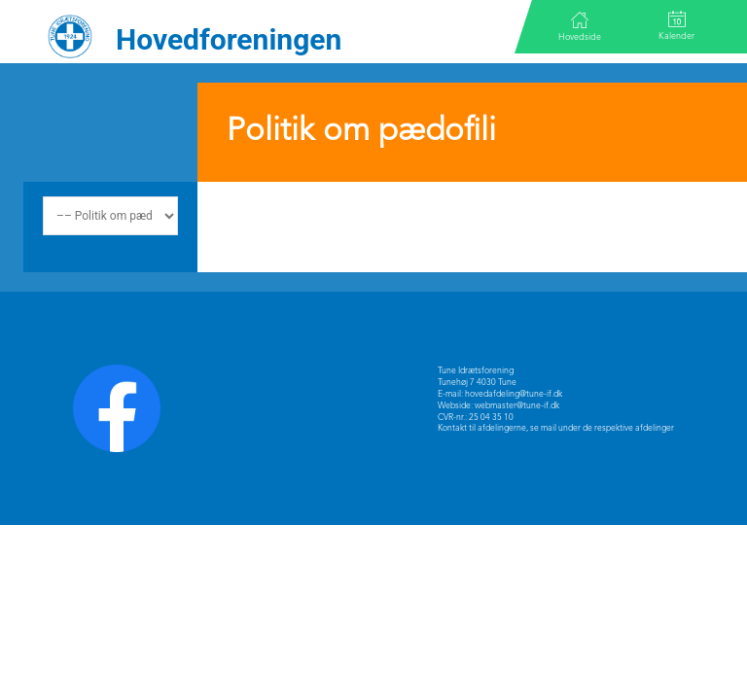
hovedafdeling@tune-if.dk (514, 394)
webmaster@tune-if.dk (517, 406)
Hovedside (580, 26)
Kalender (676, 26)
